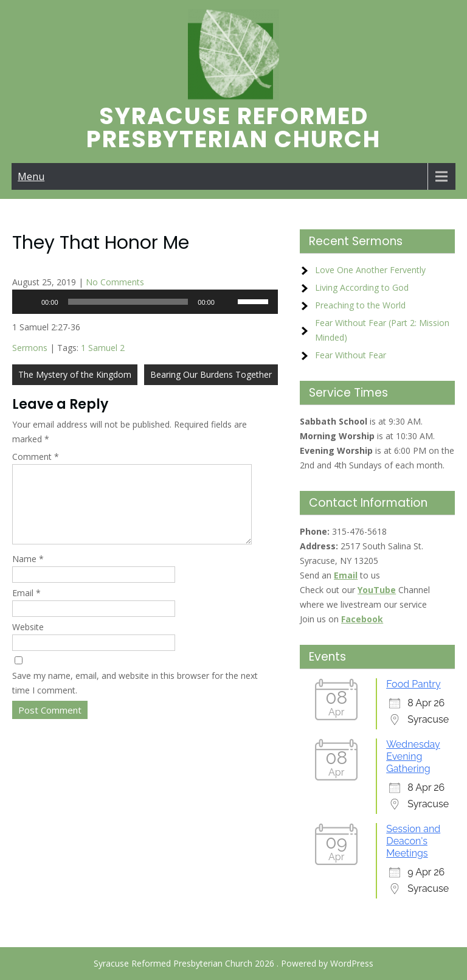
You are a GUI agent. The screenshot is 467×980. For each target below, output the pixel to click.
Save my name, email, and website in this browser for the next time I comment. (135, 697)
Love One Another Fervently (370, 270)
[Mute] (228, 302)
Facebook (362, 619)
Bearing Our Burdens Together (211, 374)
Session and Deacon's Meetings (413, 841)
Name (28, 573)
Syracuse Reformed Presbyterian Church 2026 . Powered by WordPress (233, 963)
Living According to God (362, 287)
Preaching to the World (360, 305)
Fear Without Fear (351, 355)
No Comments (115, 282)
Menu (31, 176)
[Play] (28, 302)
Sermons (30, 348)
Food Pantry (413, 684)
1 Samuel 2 (103, 348)
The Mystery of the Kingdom (75, 374)
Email (26, 607)
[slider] (128, 302)
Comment (36, 457)
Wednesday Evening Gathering (413, 756)
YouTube (377, 590)
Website (28, 641)
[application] (145, 302)
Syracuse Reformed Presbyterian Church (233, 127)
